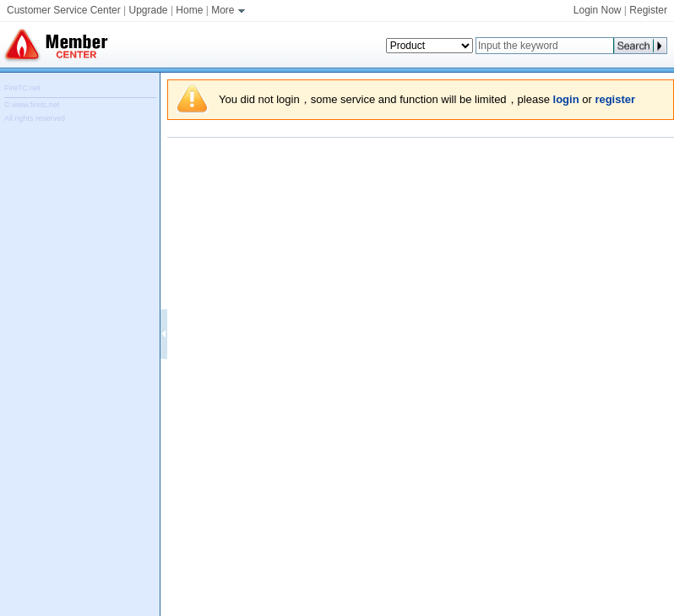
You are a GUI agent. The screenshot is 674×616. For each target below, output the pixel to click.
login (566, 99)
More (229, 10)
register (615, 99)
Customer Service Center (64, 10)
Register (648, 10)
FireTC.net (22, 88)
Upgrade (149, 10)
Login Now (598, 10)
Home (189, 10)
